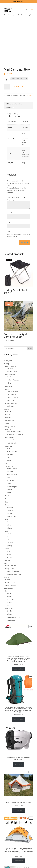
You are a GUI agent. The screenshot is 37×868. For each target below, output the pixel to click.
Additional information (14, 98)
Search (30, 342)
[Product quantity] (7, 81)
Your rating (11, 191)
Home (6, 15)
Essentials (18, 15)
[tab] (19, 98)
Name (9, 207)
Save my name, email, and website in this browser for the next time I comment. (18, 228)
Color (6, 74)
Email (9, 216)
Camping (11, 15)
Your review (11, 194)
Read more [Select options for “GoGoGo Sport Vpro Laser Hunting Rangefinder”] (19, 758)
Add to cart (19, 80)
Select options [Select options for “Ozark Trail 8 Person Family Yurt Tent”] (19, 804)
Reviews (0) (10, 101)
